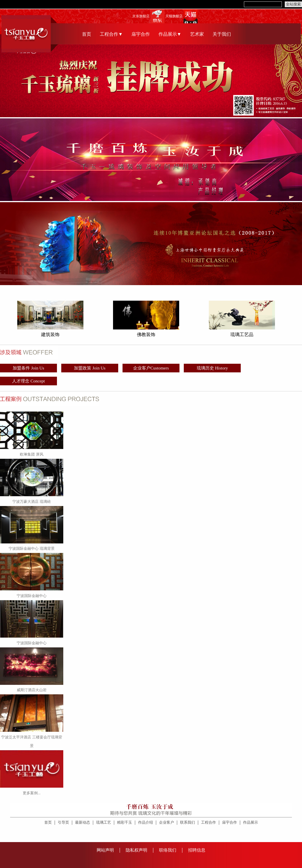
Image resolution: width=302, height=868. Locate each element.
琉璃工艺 (104, 822)
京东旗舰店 (141, 16)
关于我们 (222, 34)
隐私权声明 (136, 850)
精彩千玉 (125, 822)
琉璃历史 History (212, 368)
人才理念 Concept (28, 381)
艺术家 (197, 34)
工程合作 (209, 822)
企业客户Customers (151, 368)
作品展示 (251, 822)
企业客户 (167, 822)
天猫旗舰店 (174, 16)
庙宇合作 (141, 34)
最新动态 (83, 822)
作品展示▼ (170, 34)
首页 (87, 34)
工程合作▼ (111, 34)
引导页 (63, 822)
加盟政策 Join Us (90, 368)
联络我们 (168, 850)
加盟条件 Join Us (28, 368)
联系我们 (188, 822)
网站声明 (105, 850)
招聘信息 (197, 850)
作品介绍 (146, 822)
